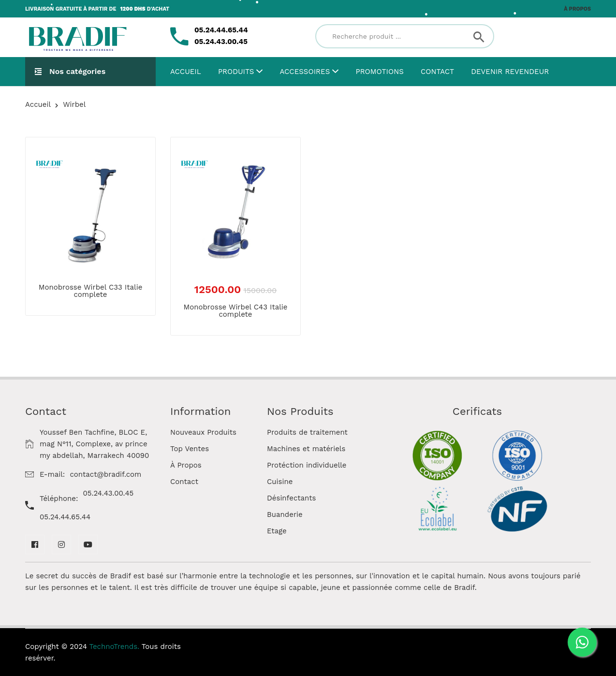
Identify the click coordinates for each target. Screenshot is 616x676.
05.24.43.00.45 (109, 493)
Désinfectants (291, 498)
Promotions (380, 72)
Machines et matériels (306, 449)
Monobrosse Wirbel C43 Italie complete (235, 311)
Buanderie (285, 514)
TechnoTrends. (115, 647)
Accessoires (309, 72)
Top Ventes (190, 449)
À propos (577, 9)
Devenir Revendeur (510, 72)
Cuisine (280, 482)
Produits (240, 72)
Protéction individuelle (307, 465)
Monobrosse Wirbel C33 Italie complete (91, 291)
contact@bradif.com (105, 474)
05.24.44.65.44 (65, 517)
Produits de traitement (307, 432)
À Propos (186, 465)
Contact (437, 72)
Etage (277, 531)
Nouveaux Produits (203, 432)
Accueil (186, 72)
